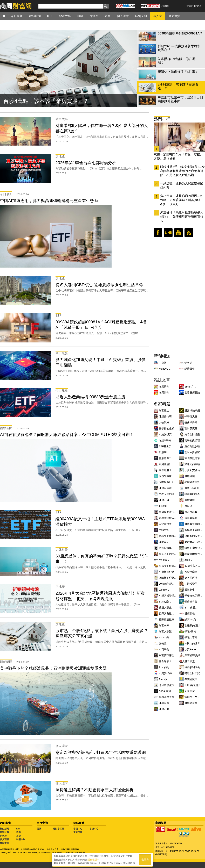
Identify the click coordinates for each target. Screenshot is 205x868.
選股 (39, 829)
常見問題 (78, 832)
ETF (18, 829)
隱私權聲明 (93, 860)
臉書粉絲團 (158, 233)
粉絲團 (165, 6)
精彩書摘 (4, 843)
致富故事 (4, 832)
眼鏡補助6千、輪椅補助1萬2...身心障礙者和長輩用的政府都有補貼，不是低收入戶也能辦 (183, 171)
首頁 (7, 16)
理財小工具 (59, 829)
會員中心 (78, 829)
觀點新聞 (4, 829)
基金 (18, 836)
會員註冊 (191, 6)
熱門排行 (162, 119)
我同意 (145, 860)
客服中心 (94, 829)
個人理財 (4, 839)
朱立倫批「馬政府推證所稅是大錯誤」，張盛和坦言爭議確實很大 (182, 217)
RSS (189, 233)
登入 (199, 6)
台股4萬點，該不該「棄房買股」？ (46, 101)
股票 (18, 832)
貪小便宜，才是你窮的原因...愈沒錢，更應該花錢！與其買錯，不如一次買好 (182, 200)
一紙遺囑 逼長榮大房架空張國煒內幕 (182, 185)
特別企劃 (21, 839)
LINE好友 (168, 233)
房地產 (3, 836)
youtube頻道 (179, 233)
